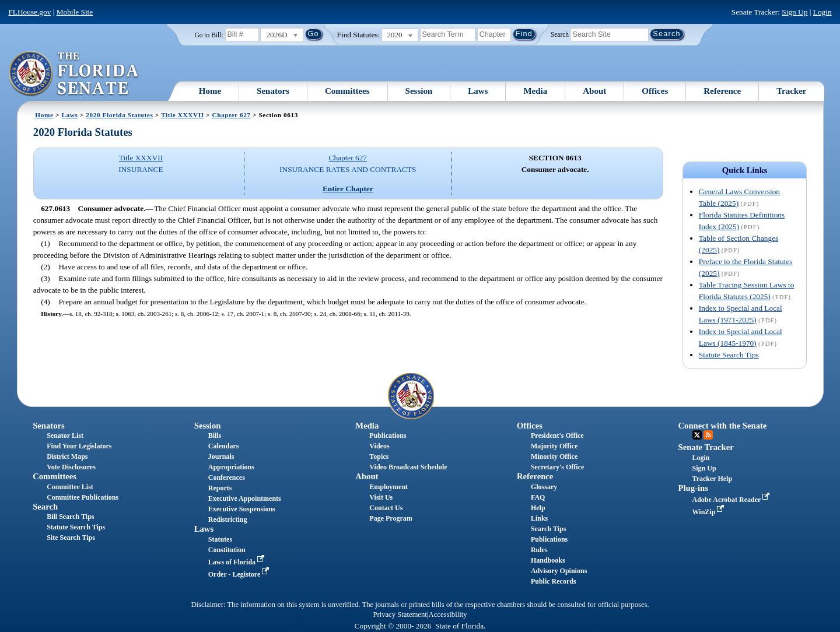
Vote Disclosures (71, 467)
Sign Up (794, 12)
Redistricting (228, 519)
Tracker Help (713, 479)
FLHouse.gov (29, 12)
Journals (221, 457)
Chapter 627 (231, 115)
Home (210, 91)
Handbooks (548, 560)
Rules (539, 550)
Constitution (227, 550)
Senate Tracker (706, 447)
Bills (215, 436)
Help (538, 508)
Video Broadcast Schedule (408, 467)
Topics (379, 457)
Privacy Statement (400, 615)
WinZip (710, 512)
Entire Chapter (348, 189)
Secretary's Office (557, 467)
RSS (708, 435)
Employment (388, 487)
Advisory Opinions (559, 571)
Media (535, 91)
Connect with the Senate (723, 426)
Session (419, 91)
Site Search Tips (71, 538)
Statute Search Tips (729, 355)
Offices (655, 91)
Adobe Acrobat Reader (732, 500)
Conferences (227, 477)
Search (560, 34)
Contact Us (386, 508)
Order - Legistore (240, 574)
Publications (388, 436)
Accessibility (448, 615)
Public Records (554, 581)
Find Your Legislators (79, 446)
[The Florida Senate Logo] (74, 74)
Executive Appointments (245, 498)
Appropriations (231, 467)
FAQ (538, 497)
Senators (273, 91)
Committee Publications (83, 497)
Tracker (791, 91)
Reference (722, 91)
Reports (220, 488)
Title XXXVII (183, 115)
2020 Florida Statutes (119, 115)
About (594, 91)
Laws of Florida (237, 562)
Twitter (697, 435)
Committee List (70, 487)
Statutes (220, 539)
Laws (478, 91)
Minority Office (554, 457)
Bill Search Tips (70, 517)
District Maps (67, 457)
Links (539, 518)
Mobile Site (75, 12)
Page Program (391, 518)
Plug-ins (693, 488)
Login (822, 12)
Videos (379, 446)
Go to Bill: (209, 35)
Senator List (65, 436)
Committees (347, 91)
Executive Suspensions (242, 509)
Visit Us (381, 497)
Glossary (544, 487)
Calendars (224, 446)
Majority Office (554, 446)
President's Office (557, 436)
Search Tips (548, 529)
